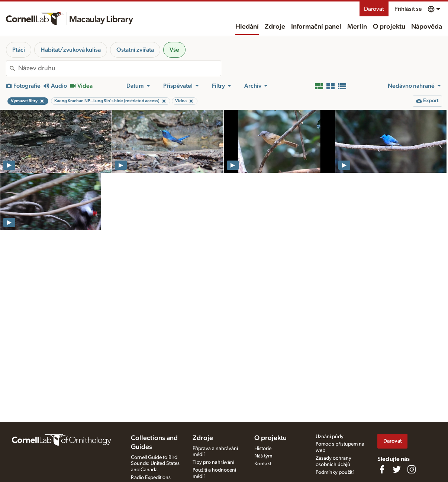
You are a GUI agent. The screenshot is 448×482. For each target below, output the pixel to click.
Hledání (247, 27)
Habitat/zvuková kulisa (71, 50)
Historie (263, 449)
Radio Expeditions (151, 478)
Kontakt (263, 464)
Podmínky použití (335, 472)
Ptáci (19, 50)
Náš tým (263, 456)
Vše (174, 50)
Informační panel (316, 27)
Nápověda (427, 27)
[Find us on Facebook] (382, 469)
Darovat (374, 9)
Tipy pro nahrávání (213, 462)
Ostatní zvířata (135, 50)
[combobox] (120, 68)
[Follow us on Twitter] (397, 469)
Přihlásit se (408, 9)
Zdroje (275, 27)
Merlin (357, 27)
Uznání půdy (330, 437)
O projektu (389, 27)
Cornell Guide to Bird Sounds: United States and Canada (155, 464)
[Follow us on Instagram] (412, 469)
